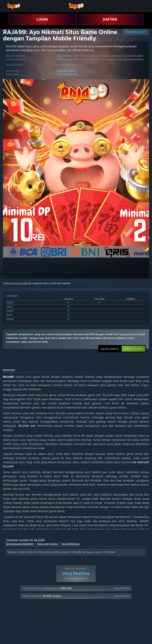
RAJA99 (8, 377)
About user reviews (47, 544)
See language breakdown (20, 544)
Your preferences (70, 544)
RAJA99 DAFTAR (67, 74)
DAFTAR (110, 19)
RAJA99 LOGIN (66, 71)
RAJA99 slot (27, 426)
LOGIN (42, 19)
